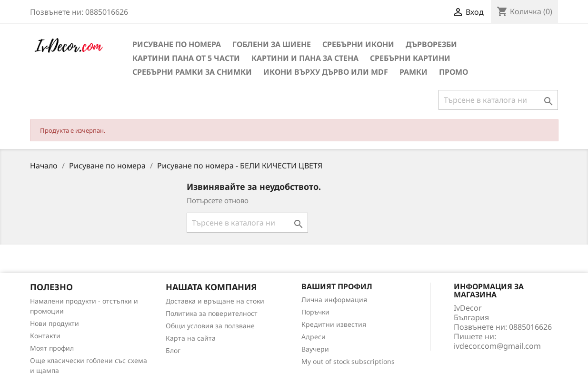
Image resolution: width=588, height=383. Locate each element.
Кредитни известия (334, 324)
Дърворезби (431, 44)
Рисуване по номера (177, 44)
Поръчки (315, 312)
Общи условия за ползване (210, 326)
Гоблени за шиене (272, 44)
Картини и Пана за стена (305, 58)
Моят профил (52, 348)
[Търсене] (498, 100)
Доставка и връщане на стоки (215, 301)
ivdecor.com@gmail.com (497, 346)
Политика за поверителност (212, 313)
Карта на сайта (191, 338)
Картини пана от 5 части (186, 58)
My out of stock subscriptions (348, 361)
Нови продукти (55, 323)
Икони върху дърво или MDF (326, 72)
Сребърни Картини (410, 58)
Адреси (314, 337)
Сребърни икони (358, 44)
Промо (453, 72)
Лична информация (334, 300)
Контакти (45, 336)
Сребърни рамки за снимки (192, 72)
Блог (173, 350)
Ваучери (315, 349)
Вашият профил (337, 286)
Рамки (414, 72)
